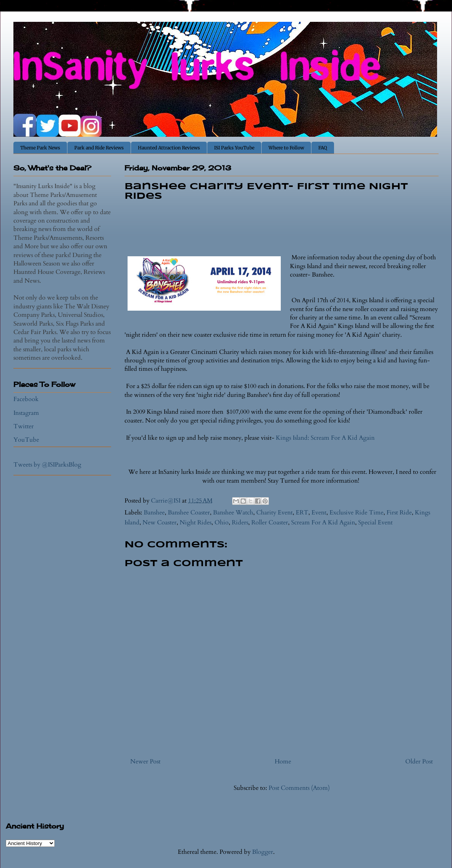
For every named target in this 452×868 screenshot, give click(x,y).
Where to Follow (286, 148)
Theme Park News (40, 148)
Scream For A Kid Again (323, 522)
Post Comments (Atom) (299, 788)
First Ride (399, 513)
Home (283, 762)
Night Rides (196, 522)
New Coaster (160, 522)
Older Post (419, 762)
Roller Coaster (270, 522)
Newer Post (145, 762)
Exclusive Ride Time (356, 513)
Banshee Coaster (189, 513)
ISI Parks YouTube (234, 148)
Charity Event (274, 513)
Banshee (154, 513)
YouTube (26, 440)
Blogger (263, 852)
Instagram (26, 413)
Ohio (222, 522)
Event (319, 513)
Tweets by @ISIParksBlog (47, 465)
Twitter (24, 426)
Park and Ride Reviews (99, 148)
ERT (302, 513)
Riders (240, 522)
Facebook (26, 399)
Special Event (375, 522)
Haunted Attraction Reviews (169, 148)
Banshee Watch (233, 513)
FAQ (323, 148)
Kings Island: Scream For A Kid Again (325, 438)
